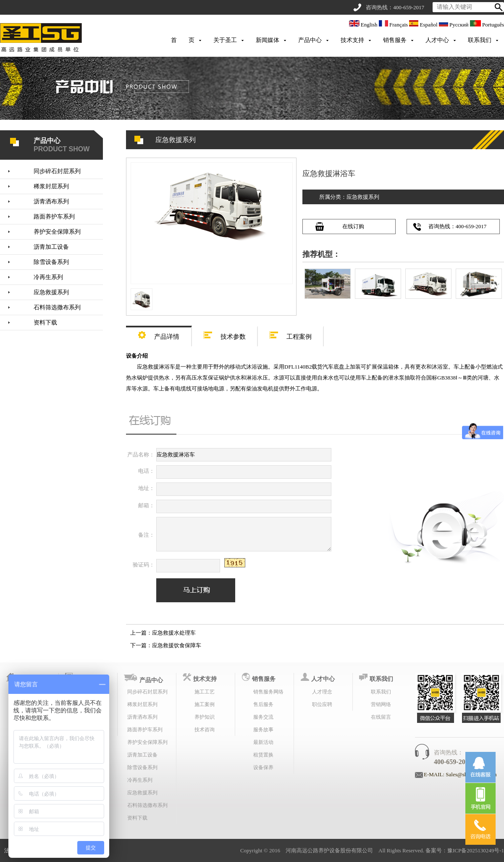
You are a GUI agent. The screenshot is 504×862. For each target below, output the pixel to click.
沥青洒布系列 (51, 202)
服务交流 (263, 717)
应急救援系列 (51, 292)
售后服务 (263, 704)
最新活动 (263, 742)
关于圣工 (225, 40)
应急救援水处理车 (174, 633)
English (364, 25)
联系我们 (480, 40)
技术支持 (352, 40)
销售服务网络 (268, 692)
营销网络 (381, 704)
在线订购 (353, 226)
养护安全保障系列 (57, 232)
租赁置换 (263, 755)
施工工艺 (205, 692)
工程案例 (291, 334)
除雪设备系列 (51, 262)
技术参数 (225, 334)
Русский (454, 25)
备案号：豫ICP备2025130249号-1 (465, 850)
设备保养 (263, 767)
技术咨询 (205, 730)
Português (487, 25)
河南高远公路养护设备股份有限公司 (329, 850)
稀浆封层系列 (51, 186)
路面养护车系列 (54, 217)
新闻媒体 (268, 40)
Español (424, 25)
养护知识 (205, 717)
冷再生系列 (48, 277)
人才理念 (322, 692)
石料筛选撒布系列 (57, 307)
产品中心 (310, 40)
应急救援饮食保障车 (177, 645)
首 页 (183, 40)
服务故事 (263, 730)
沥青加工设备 (51, 247)
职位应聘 (322, 704)
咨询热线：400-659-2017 (458, 226)
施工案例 (205, 704)
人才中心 (437, 40)
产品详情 (159, 334)
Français (394, 25)
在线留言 (381, 717)
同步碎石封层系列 (57, 171)
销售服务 (395, 40)
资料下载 (45, 323)
